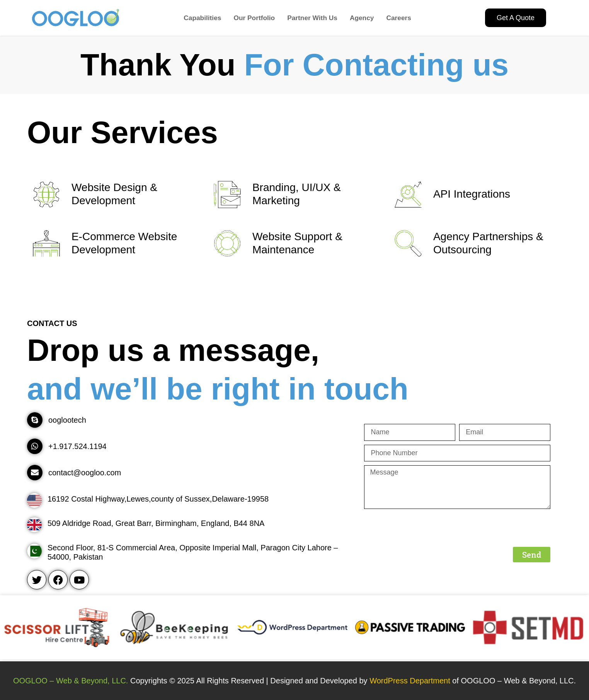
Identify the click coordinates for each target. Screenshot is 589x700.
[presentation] (423, 528)
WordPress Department (411, 681)
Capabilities (202, 18)
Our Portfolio (254, 18)
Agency (362, 18)
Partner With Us (312, 18)
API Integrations (472, 194)
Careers (399, 18)
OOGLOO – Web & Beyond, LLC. (71, 681)
